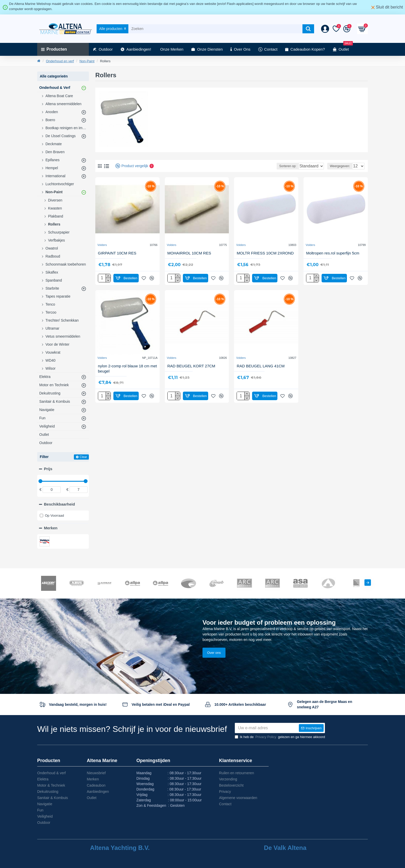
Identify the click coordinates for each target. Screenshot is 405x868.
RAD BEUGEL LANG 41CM (260, 366)
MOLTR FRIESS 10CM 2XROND (265, 253)
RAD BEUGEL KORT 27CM (191, 366)
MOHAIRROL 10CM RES (189, 253)
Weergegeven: (336, 166)
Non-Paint (87, 61)
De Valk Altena (285, 848)
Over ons (214, 642)
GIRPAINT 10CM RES (117, 253)
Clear (83, 457)
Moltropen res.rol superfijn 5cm (333, 253)
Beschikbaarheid (59, 504)
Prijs (48, 469)
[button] (368, 572)
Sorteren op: (270, 166)
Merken (51, 528)
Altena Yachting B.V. (120, 848)
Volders (102, 245)
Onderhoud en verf (60, 61)
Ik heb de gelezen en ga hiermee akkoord (280, 737)
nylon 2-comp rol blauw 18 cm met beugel (127, 369)
